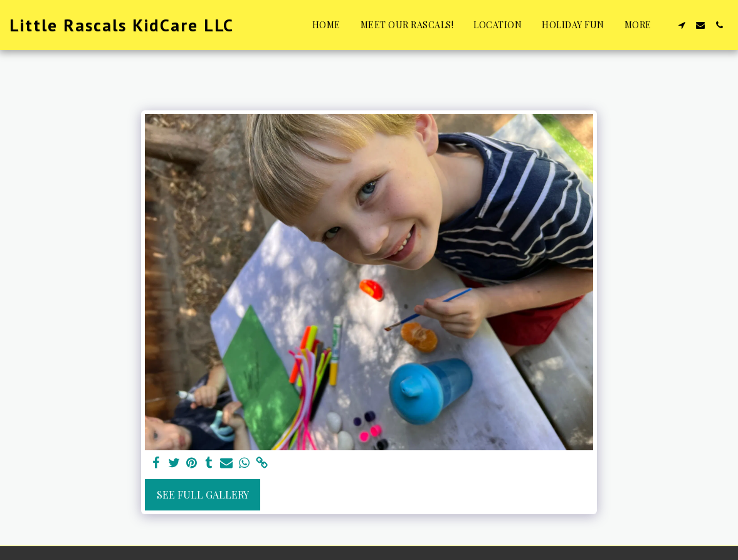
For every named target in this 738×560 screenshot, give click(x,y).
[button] (682, 25)
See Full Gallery (203, 494)
